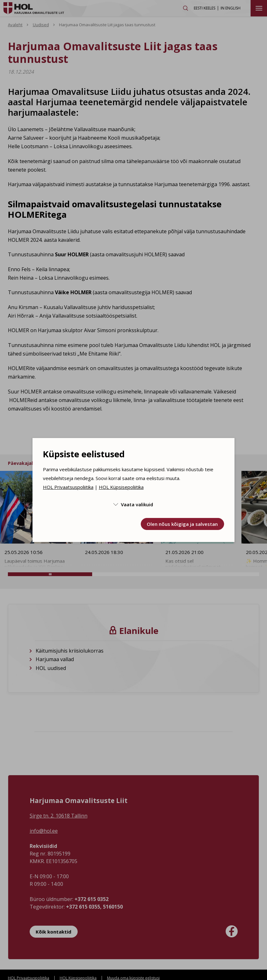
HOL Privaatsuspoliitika (68, 487)
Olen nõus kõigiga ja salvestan (182, 524)
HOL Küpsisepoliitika (121, 487)
